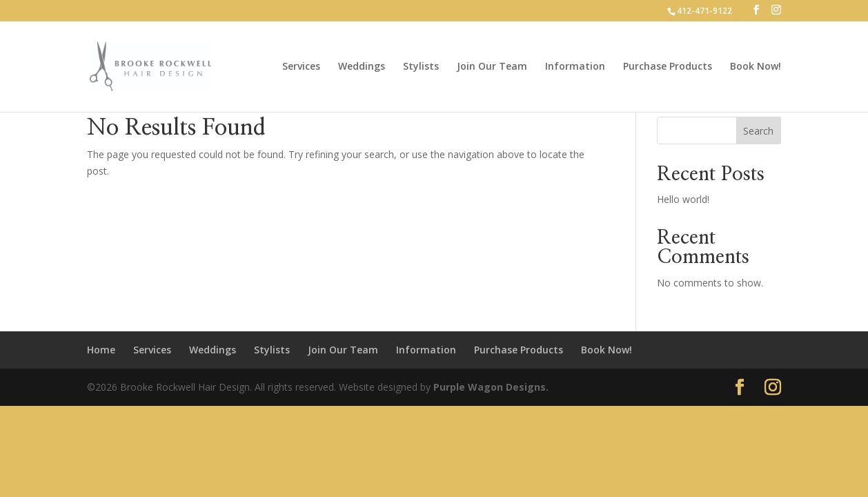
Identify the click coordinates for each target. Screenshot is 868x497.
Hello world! (683, 199)
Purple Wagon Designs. (491, 387)
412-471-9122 (704, 11)
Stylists (421, 67)
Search (758, 131)
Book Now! (756, 67)
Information (575, 67)
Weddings (362, 67)
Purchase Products (668, 67)
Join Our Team (492, 67)
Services (301, 67)
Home (101, 350)
